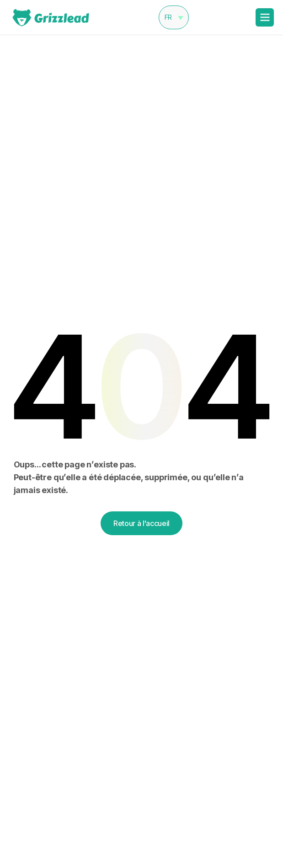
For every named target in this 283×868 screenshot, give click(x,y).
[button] (174, 17)
